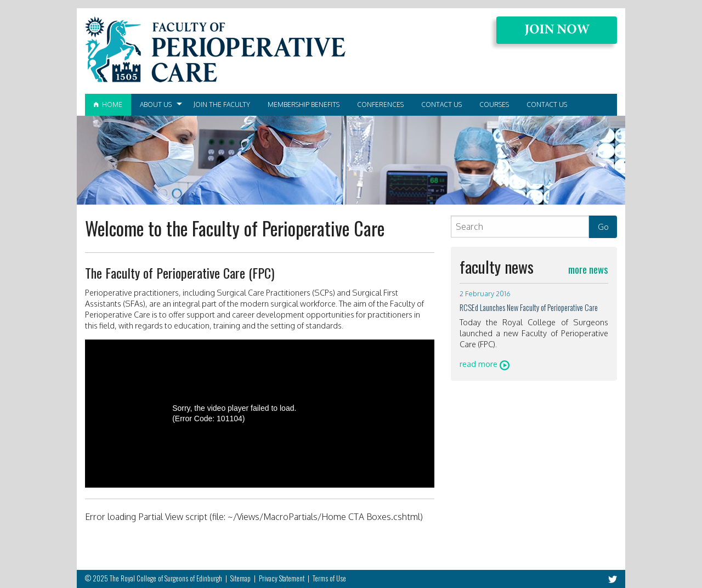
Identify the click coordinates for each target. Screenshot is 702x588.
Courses (494, 104)
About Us (156, 104)
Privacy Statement (282, 578)
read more (485, 364)
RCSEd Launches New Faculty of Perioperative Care (529, 307)
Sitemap (240, 578)
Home (108, 104)
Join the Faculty (222, 104)
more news (588, 269)
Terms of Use (329, 578)
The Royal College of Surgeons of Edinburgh (166, 578)
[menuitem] (108, 105)
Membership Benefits (304, 104)
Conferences (380, 104)
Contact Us (441, 104)
